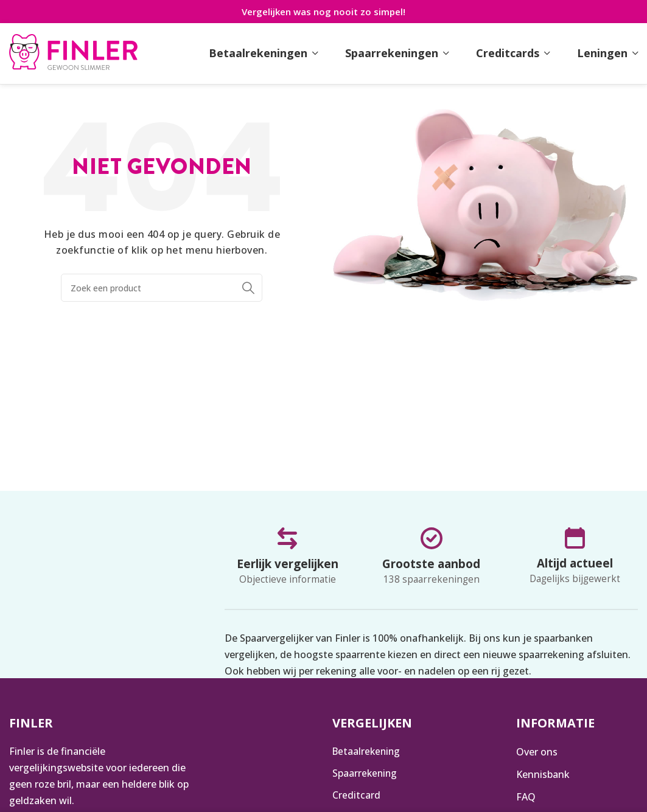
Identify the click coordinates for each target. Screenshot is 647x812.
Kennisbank (543, 774)
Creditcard (356, 796)
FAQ (526, 796)
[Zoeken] (162, 288)
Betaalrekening (368, 752)
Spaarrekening (365, 774)
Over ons (537, 752)
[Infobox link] (73, 54)
